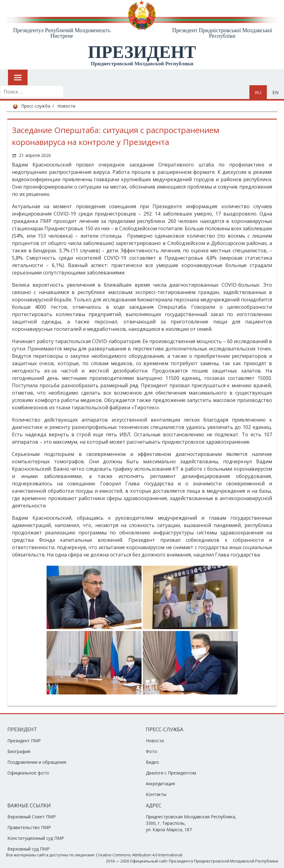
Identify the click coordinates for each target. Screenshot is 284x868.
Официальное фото (28, 773)
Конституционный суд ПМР (36, 838)
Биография (19, 751)
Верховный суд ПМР (28, 849)
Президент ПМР (24, 741)
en (275, 92)
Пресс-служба (36, 106)
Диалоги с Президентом (171, 773)
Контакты (156, 794)
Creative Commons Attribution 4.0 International (139, 855)
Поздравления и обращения (37, 762)
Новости (66, 106)
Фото (151, 751)
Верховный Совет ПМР (32, 817)
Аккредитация (160, 784)
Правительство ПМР (29, 827)
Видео (152, 762)
